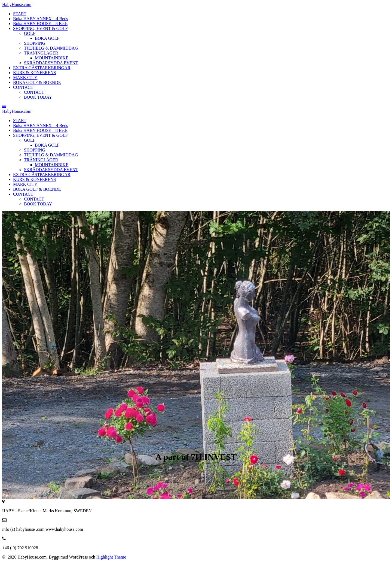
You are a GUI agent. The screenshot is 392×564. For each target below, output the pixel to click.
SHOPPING (35, 43)
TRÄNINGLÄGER (41, 53)
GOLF (30, 33)
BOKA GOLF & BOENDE (37, 82)
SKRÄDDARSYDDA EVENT (51, 63)
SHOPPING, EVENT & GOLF (40, 28)
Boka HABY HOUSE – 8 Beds (40, 24)
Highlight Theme (111, 557)
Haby (17, 4)
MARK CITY (25, 78)
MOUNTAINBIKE (52, 58)
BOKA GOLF (47, 38)
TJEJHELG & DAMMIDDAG (51, 48)
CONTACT (23, 87)
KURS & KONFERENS (34, 73)
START (20, 14)
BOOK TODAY (38, 97)
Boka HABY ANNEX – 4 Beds (41, 19)
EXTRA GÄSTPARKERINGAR (42, 68)
